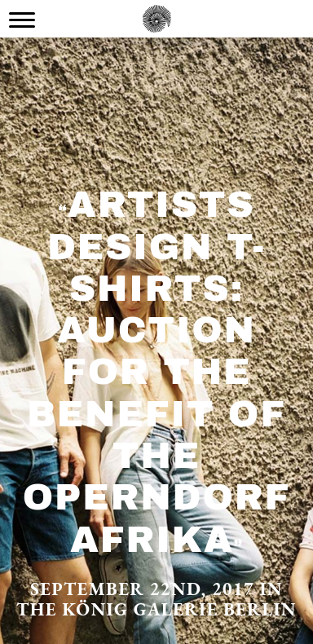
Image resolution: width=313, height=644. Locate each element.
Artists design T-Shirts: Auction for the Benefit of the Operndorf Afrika (157, 371)
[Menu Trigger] (22, 20)
